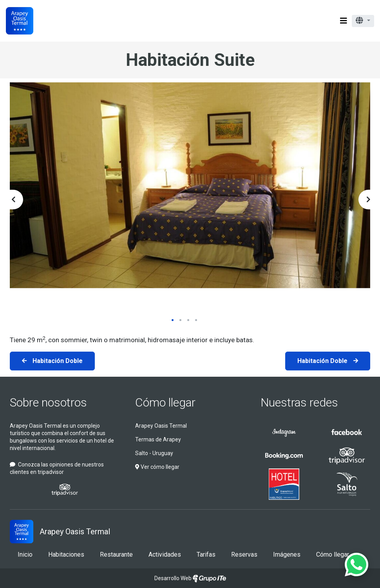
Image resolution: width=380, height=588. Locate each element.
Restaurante (116, 554)
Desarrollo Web (190, 578)
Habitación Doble (58, 361)
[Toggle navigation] (344, 21)
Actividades (165, 554)
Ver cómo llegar (157, 467)
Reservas (244, 554)
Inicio (25, 554)
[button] (363, 21)
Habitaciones (66, 554)
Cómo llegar (165, 402)
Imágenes (287, 554)
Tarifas (206, 554)
